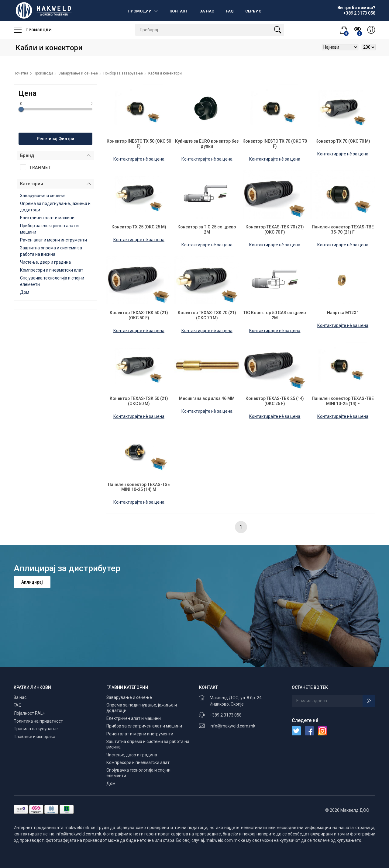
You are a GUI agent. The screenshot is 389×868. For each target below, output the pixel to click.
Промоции (140, 11)
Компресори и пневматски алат (52, 270)
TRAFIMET (37, 167)
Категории (32, 184)
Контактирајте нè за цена (139, 159)
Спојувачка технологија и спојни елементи (138, 773)
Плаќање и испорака (34, 737)
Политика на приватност (38, 721)
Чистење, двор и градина (45, 262)
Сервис (253, 11)
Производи (33, 30)
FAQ (230, 11)
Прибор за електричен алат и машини (144, 726)
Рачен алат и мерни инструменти (53, 240)
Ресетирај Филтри (55, 139)
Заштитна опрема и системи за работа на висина (148, 744)
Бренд (27, 155)
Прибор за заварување (123, 73)
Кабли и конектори (165, 73)
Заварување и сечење (78, 73)
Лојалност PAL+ (29, 713)
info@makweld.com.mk (232, 726)
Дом (25, 292)
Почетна (21, 73)
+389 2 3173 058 (226, 715)
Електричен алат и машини (47, 218)
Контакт (179, 11)
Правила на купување (36, 729)
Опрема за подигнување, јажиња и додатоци (142, 708)
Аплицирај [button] (32, 582)
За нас (207, 11)
